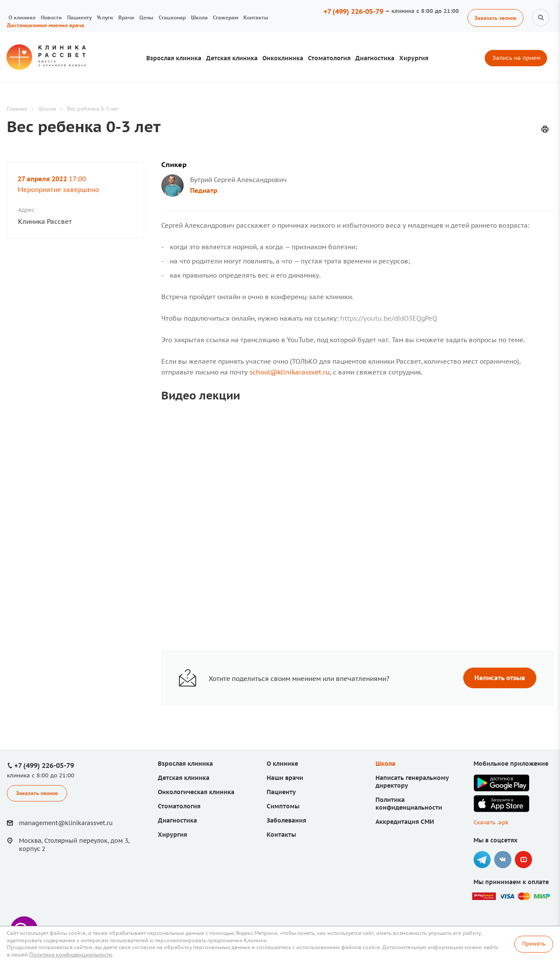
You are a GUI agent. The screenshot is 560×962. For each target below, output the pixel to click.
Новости (51, 17)
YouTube (523, 860)
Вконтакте (503, 860)
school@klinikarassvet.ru (290, 372)
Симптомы (283, 806)
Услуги (105, 17)
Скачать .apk (491, 822)
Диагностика (375, 58)
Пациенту (79, 17)
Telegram (482, 860)
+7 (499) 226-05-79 (353, 11)
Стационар (172, 17)
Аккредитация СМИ (405, 822)
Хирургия (414, 58)
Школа (199, 17)
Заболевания (286, 820)
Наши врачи (285, 778)
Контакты (256, 17)
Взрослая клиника (174, 58)
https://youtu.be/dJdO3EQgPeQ (389, 318)
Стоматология (329, 58)
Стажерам (226, 17)
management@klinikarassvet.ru (66, 823)
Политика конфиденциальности (409, 804)
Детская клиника (232, 58)
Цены (146, 17)
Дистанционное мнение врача (46, 25)
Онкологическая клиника (196, 792)
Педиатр (204, 190)
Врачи (126, 17)
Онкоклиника (283, 58)
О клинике (22, 17)
